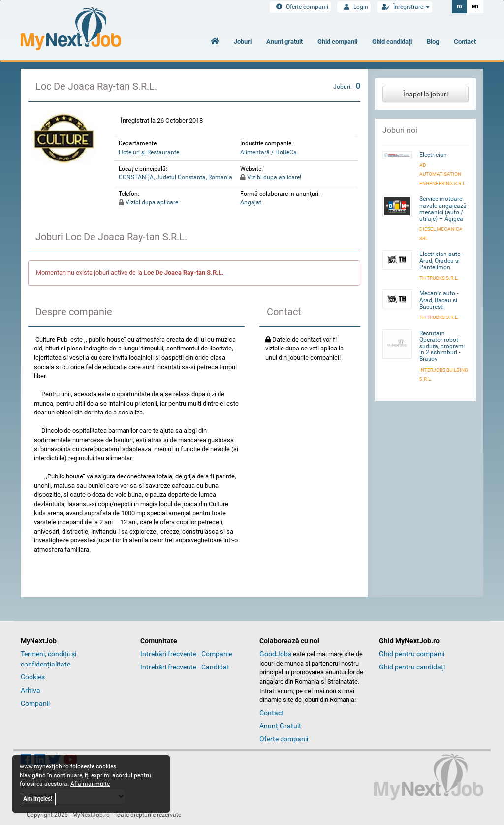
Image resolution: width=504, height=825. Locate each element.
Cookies (33, 677)
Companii (35, 703)
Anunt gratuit (284, 42)
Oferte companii (300, 7)
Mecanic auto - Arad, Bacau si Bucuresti (439, 300)
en (475, 6)
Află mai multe (90, 784)
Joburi (243, 42)
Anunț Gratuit (280, 726)
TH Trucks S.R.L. (439, 278)
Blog (433, 42)
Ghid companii (337, 42)
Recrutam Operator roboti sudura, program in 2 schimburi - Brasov (441, 346)
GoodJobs (275, 654)
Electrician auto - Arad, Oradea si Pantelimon (441, 260)
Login (354, 7)
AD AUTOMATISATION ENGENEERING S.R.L (442, 174)
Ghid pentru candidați (412, 667)
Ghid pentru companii (412, 654)
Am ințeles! (38, 799)
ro (459, 6)
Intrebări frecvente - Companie (186, 654)
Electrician (433, 155)
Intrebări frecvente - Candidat (185, 667)
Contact (465, 42)
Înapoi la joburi (425, 94)
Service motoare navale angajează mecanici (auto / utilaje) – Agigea (443, 209)
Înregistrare (405, 7)
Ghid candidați (392, 42)
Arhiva (31, 690)
